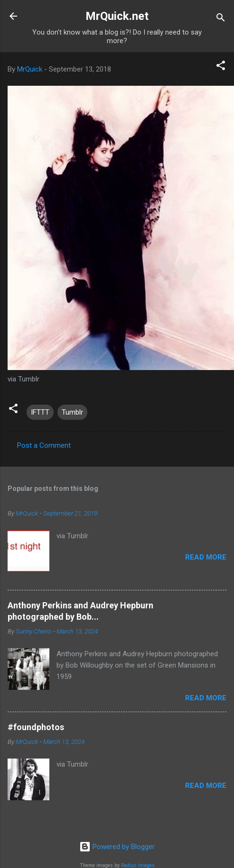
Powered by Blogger (117, 847)
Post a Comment (44, 445)
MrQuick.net (117, 16)
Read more (206, 557)
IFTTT (40, 412)
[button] (221, 67)
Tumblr (72, 412)
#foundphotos (36, 727)
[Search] (221, 19)
